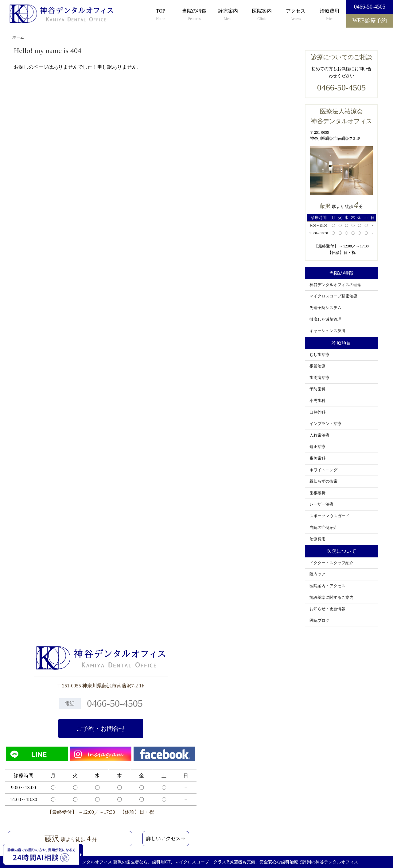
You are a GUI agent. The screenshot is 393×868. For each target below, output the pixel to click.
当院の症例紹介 (323, 528)
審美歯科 (317, 458)
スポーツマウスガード (329, 516)
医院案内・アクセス (327, 586)
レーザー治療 (321, 504)
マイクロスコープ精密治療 (333, 296)
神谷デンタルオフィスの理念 (335, 285)
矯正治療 (317, 447)
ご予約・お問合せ (101, 728)
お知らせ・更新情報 (327, 609)
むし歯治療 (319, 355)
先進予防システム (325, 308)
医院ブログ (319, 621)
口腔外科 (317, 412)
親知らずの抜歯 (323, 481)
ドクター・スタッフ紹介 (331, 563)
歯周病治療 (319, 378)
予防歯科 (317, 389)
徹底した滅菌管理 (325, 319)
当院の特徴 (194, 15)
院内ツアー (319, 574)
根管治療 (317, 366)
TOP (161, 15)
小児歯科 (317, 401)
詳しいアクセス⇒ (166, 838)
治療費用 (329, 15)
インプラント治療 (325, 424)
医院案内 (262, 15)
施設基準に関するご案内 (331, 598)
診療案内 (228, 15)
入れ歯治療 (319, 435)
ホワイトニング (323, 470)
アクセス (296, 15)
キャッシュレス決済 (327, 331)
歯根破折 (317, 493)
